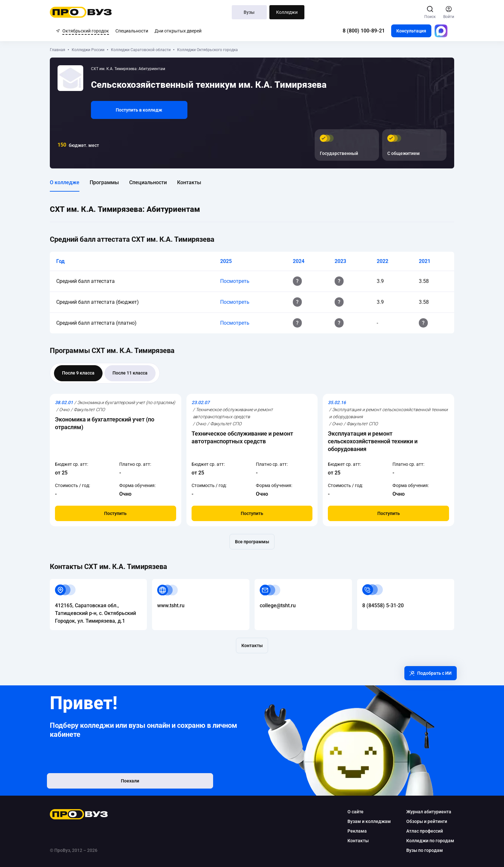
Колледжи (287, 12)
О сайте (349, 812)
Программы (110, 182)
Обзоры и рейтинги (421, 821)
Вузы (249, 12)
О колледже (71, 182)
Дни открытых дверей (178, 31)
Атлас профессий (419, 831)
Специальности (132, 31)
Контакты (195, 182)
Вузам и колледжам (363, 821)
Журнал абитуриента (423, 812)
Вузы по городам (419, 850)
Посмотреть (236, 281)
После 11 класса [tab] (136, 373)
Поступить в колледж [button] (145, 110)
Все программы (252, 542)
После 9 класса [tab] (84, 373)
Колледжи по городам (424, 841)
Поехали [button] (98, 783)
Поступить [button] (120, 513)
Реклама (351, 831)
